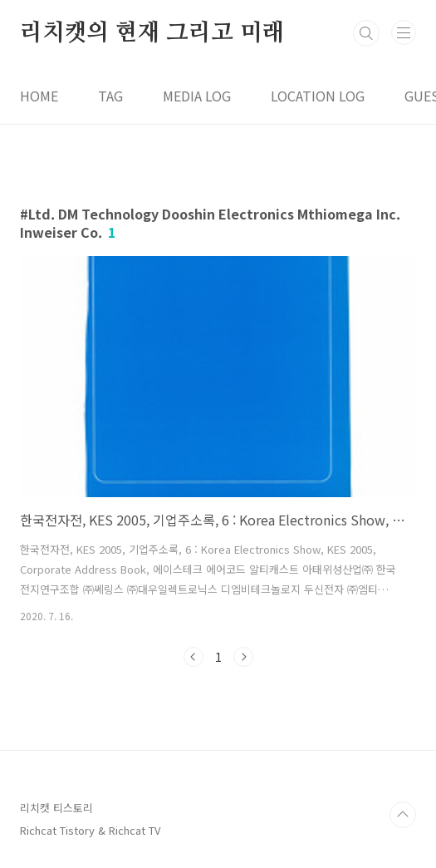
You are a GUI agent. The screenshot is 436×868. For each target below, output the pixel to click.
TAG (110, 96)
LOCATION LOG (318, 96)
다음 (243, 657)
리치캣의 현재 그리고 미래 (152, 33)
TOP (403, 815)
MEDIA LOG (197, 96)
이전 (194, 657)
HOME (39, 96)
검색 (366, 33)
